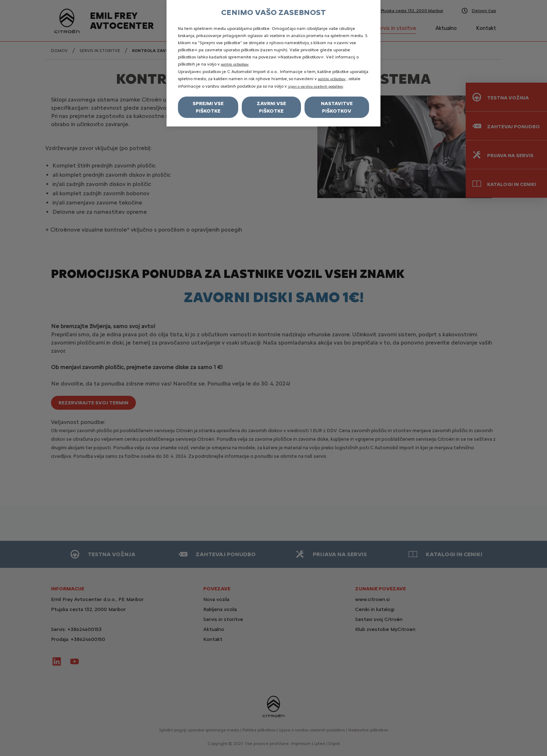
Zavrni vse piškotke (271, 107)
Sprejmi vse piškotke (208, 107)
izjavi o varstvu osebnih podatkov (315, 86)
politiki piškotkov (235, 64)
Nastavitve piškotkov (337, 107)
